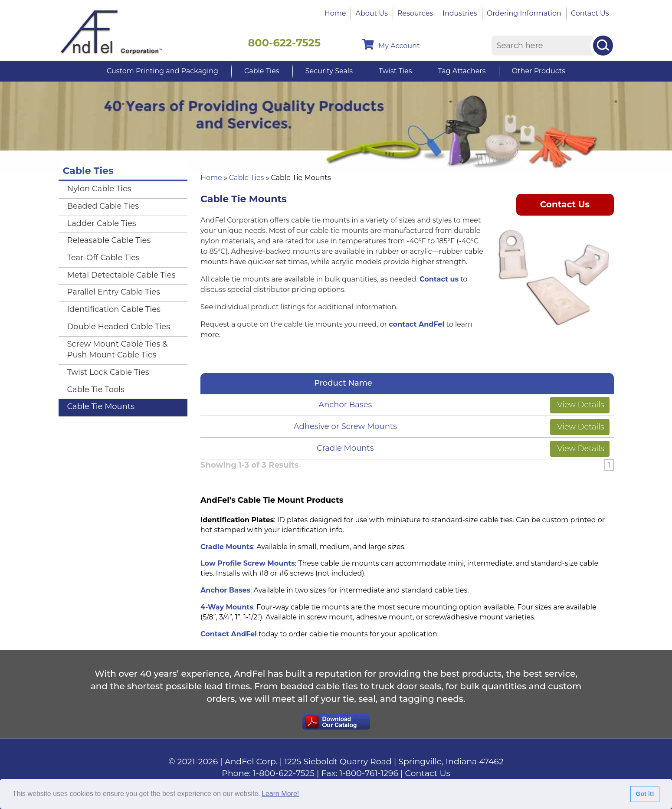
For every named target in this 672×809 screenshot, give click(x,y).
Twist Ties (395, 71)
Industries (460, 13)
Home (335, 13)
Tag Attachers (462, 71)
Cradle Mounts (345, 448)
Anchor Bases (345, 405)
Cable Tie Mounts (101, 406)
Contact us (439, 279)
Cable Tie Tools (96, 390)
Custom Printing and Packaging (162, 71)
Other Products (539, 71)
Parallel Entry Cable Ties (114, 292)
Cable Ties (262, 71)
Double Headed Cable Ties (119, 327)
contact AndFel (416, 324)
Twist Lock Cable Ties (108, 372)
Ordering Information (524, 13)
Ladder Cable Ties (102, 223)
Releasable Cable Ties (109, 240)
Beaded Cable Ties (103, 206)
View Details (580, 405)
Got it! (645, 794)
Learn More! (280, 794)
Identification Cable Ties (114, 309)
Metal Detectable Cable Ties (121, 275)
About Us (371, 13)
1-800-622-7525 (284, 773)
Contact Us (590, 13)
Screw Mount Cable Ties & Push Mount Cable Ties (118, 350)
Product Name (345, 383)
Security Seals (329, 71)
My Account (391, 44)
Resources (415, 13)
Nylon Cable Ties (99, 189)
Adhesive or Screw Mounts (345, 426)
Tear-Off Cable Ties (103, 258)
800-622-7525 (285, 43)
